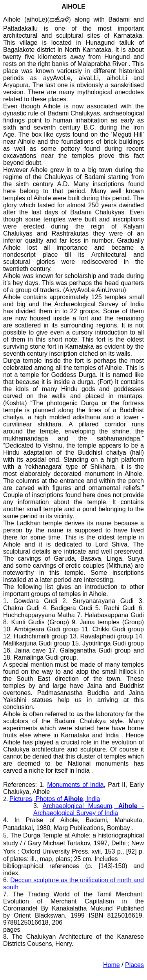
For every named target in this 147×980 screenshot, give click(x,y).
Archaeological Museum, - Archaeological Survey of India (89, 809)
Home (112, 965)
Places (134, 965)
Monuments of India (75, 785)
